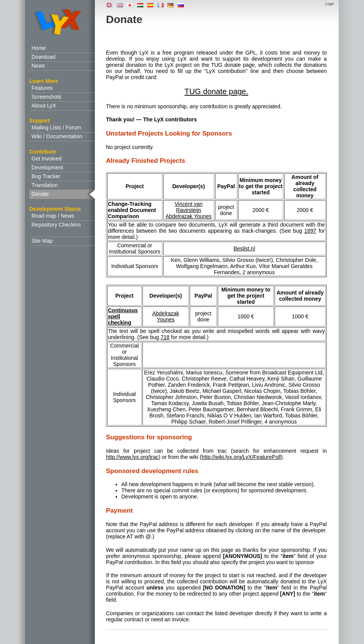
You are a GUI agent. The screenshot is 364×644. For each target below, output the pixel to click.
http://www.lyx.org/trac (132, 457)
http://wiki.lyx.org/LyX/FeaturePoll (241, 457)
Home (39, 48)
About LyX (44, 106)
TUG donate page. (217, 91)
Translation (45, 185)
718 (165, 337)
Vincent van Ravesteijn (189, 207)
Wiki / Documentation (57, 136)
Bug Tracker (46, 176)
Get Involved (47, 159)
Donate (40, 194)
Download (43, 57)
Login (330, 4)
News (38, 66)
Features (42, 88)
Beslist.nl (244, 248)
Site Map (42, 241)
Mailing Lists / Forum (56, 127)
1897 (310, 231)
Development (47, 167)
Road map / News (53, 216)
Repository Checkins (56, 225)
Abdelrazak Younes (189, 216)
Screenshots (46, 97)
